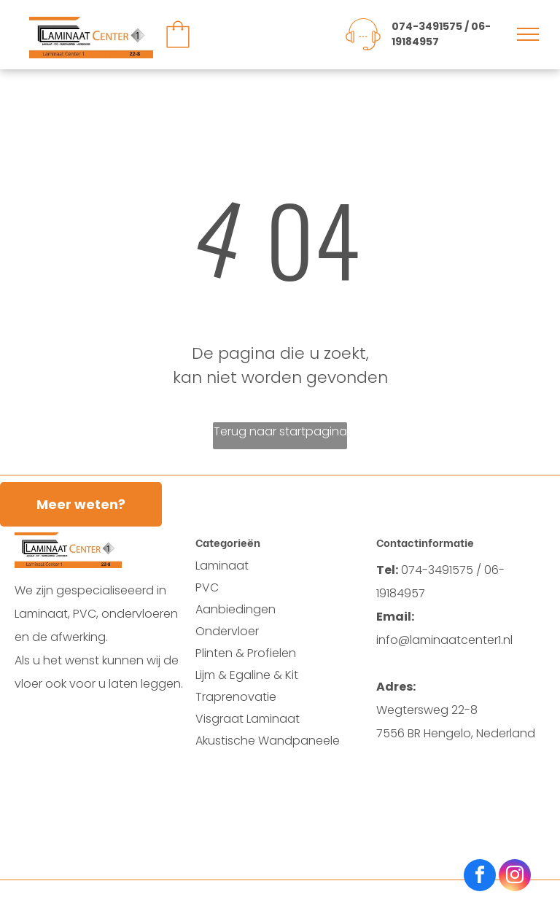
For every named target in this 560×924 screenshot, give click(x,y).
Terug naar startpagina (280, 431)
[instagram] (515, 877)
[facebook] (480, 877)
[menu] (528, 34)
